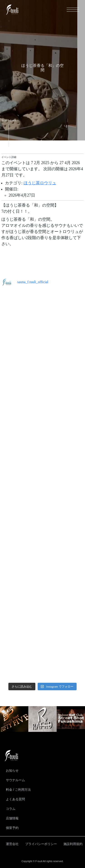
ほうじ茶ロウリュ (40, 183)
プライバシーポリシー (41, 844)
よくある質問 (15, 799)
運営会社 (12, 844)
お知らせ (12, 770)
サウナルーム (15, 780)
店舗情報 (12, 818)
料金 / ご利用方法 (18, 790)
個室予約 (12, 828)
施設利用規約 (73, 844)
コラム (11, 809)
